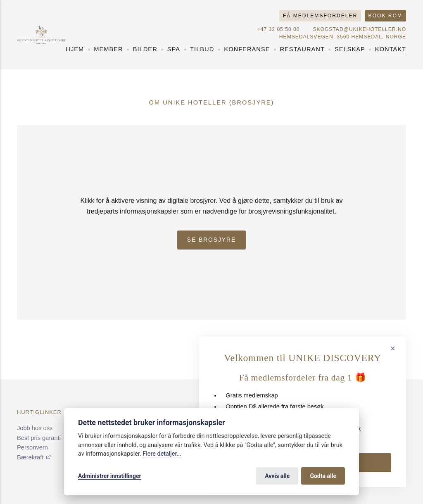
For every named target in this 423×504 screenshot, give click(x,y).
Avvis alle (277, 476)
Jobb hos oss (35, 428)
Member (108, 49)
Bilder (145, 49)
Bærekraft (30, 457)
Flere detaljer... (162, 454)
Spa (174, 49)
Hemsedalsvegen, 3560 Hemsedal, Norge (343, 37)
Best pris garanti (39, 438)
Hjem (75, 49)
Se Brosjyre (211, 240)
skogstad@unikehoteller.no (359, 29)
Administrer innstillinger (110, 476)
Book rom (385, 16)
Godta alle (323, 476)
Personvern (32, 447)
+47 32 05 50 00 (279, 29)
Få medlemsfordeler (320, 16)
